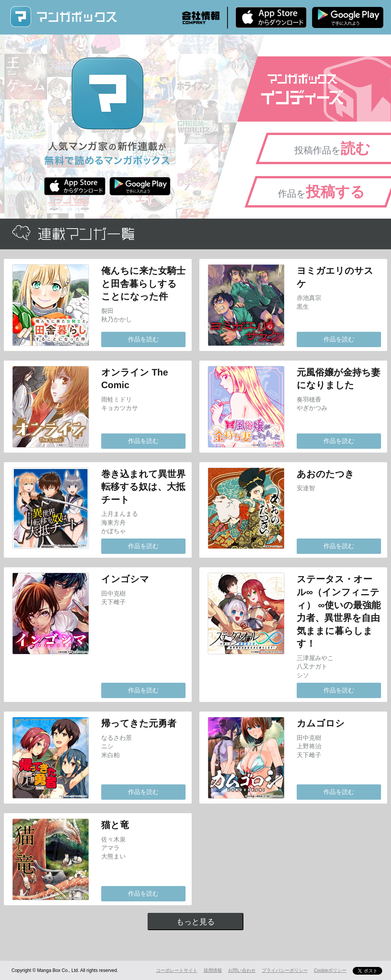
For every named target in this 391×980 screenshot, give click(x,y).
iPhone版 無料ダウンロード (271, 17)
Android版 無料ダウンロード (348, 17)
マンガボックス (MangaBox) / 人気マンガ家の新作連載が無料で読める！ (63, 17)
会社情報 (201, 18)
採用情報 (213, 970)
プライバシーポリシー (285, 970)
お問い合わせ (242, 970)
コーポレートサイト (177, 970)
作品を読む (143, 339)
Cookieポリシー (330, 970)
